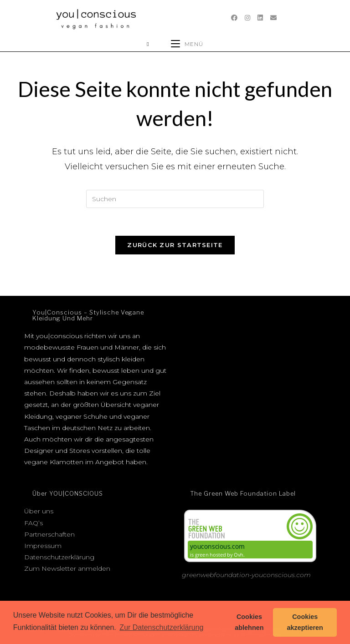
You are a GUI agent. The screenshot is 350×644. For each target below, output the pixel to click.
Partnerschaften (49, 534)
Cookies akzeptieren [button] (305, 622)
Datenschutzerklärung (59, 557)
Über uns (39, 511)
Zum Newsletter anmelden (67, 568)
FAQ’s (33, 523)
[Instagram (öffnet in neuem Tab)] (247, 18)
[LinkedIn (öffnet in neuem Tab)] (260, 18)
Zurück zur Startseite (175, 245)
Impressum (43, 546)
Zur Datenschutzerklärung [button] (161, 627)
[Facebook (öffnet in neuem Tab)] (234, 18)
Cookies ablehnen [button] (249, 622)
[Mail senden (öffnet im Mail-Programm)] (273, 18)
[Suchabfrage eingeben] (175, 199)
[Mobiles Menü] (187, 44)
